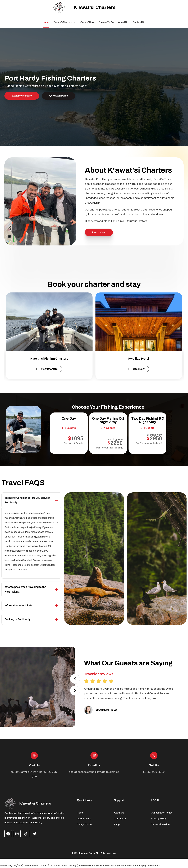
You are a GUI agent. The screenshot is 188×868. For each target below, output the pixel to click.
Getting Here (87, 22)
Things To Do (106, 22)
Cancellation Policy (162, 813)
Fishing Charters (65, 22)
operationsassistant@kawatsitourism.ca (94, 772)
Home (46, 22)
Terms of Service (160, 824)
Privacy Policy (159, 819)
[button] (75, 679)
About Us (123, 22)
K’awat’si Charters (95, 7)
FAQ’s (117, 824)
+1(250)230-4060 (154, 772)
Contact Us (139, 22)
